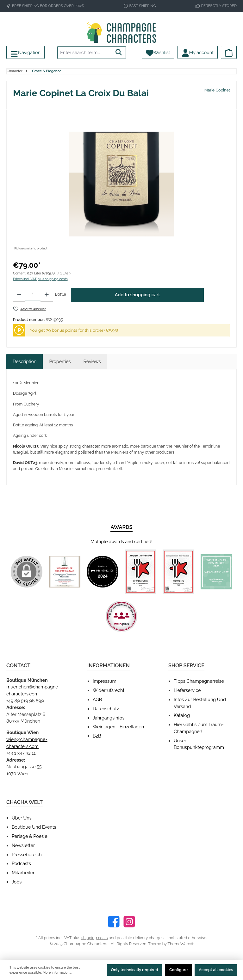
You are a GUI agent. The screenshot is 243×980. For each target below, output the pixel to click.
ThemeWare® (181, 944)
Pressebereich (27, 854)
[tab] (25, 361)
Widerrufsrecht (109, 690)
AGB (97, 699)
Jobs (17, 882)
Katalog (182, 715)
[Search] (119, 53)
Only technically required (135, 970)
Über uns (22, 818)
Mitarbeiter (23, 873)
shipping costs (95, 938)
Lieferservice (187, 690)
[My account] (198, 52)
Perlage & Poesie (30, 836)
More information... (57, 973)
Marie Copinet (217, 90)
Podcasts (21, 863)
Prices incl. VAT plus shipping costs (40, 279)
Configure (178, 970)
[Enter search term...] (85, 53)
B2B (97, 736)
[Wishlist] (158, 52)
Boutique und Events (34, 827)
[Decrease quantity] (19, 295)
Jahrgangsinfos (109, 718)
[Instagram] (129, 922)
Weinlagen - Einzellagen (118, 727)
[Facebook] (114, 922)
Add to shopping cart (137, 295)
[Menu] (25, 52)
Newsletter (23, 845)
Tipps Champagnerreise (199, 681)
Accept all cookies (216, 970)
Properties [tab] (60, 361)
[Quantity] (33, 294)
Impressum (105, 681)
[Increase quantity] (47, 295)
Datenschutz (106, 709)
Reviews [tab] (92, 361)
